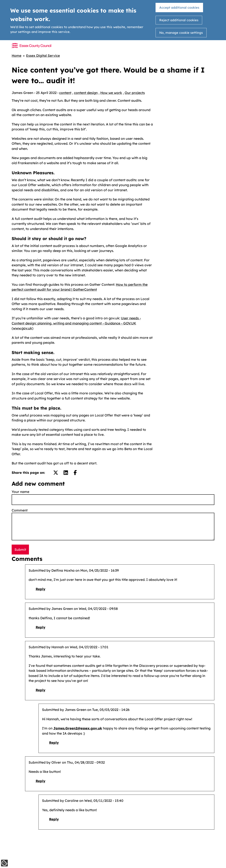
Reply (41, 589)
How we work (111, 93)
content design (86, 93)
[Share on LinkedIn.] (66, 473)
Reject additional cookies (179, 20)
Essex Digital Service (43, 56)
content (65, 93)
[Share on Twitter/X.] (56, 473)
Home (17, 56)
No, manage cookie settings (181, 33)
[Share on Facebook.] (75, 473)
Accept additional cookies (179, 8)
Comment (20, 510)
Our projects (135, 93)
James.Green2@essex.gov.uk (78, 728)
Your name (20, 492)
